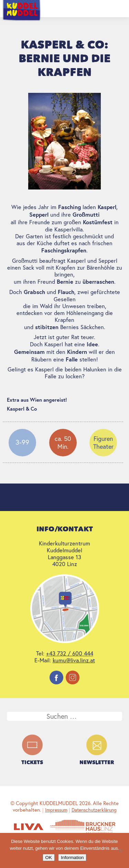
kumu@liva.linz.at (74, 660)
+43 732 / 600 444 (70, 653)
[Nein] (120, 850)
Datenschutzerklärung (94, 810)
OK (49, 858)
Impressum (56, 810)
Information (72, 858)
